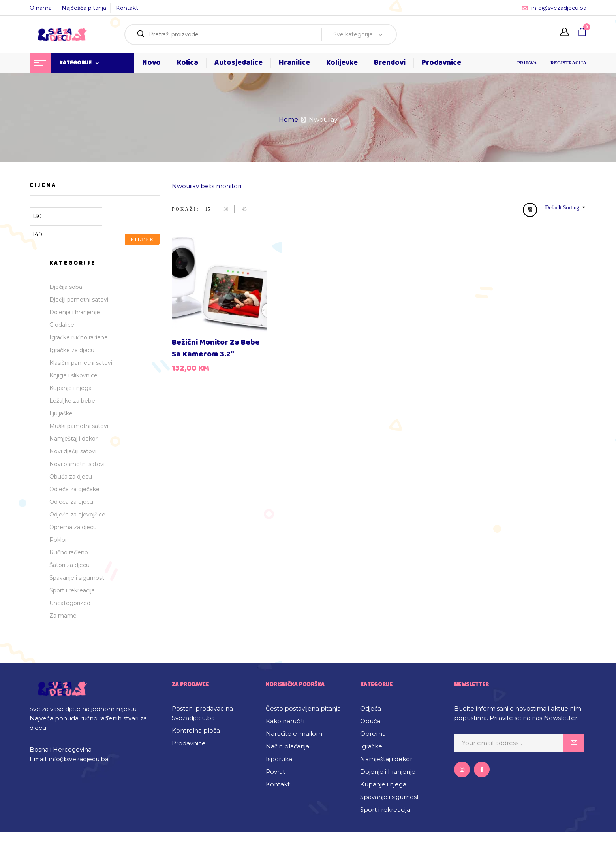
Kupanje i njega (70, 388)
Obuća (370, 721)
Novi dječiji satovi (73, 451)
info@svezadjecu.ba (559, 8)
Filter (142, 239)
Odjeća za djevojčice (77, 515)
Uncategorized (70, 603)
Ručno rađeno (69, 552)
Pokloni (60, 540)
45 (244, 209)
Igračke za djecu (72, 350)
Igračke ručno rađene (79, 337)
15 (208, 209)
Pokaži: (186, 209)
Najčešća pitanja (84, 8)
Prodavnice (189, 743)
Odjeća (371, 708)
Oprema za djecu (73, 527)
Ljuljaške (61, 413)
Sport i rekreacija (72, 590)
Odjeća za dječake (74, 489)
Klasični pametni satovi (81, 363)
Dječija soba (66, 287)
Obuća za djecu (71, 477)
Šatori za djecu (69, 565)
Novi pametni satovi (77, 464)
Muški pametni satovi (79, 426)
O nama (41, 8)
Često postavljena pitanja (303, 708)
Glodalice (62, 325)
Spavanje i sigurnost (77, 578)
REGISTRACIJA (568, 63)
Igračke (371, 746)
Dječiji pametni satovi (79, 300)
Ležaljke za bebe (72, 401)
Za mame (63, 616)
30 (226, 209)
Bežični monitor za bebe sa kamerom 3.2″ (216, 348)
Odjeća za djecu (71, 502)
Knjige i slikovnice (73, 375)
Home (288, 120)
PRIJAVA (527, 63)
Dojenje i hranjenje (75, 312)
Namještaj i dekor (73, 439)
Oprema (373, 734)
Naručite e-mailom (294, 734)
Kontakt (127, 8)
